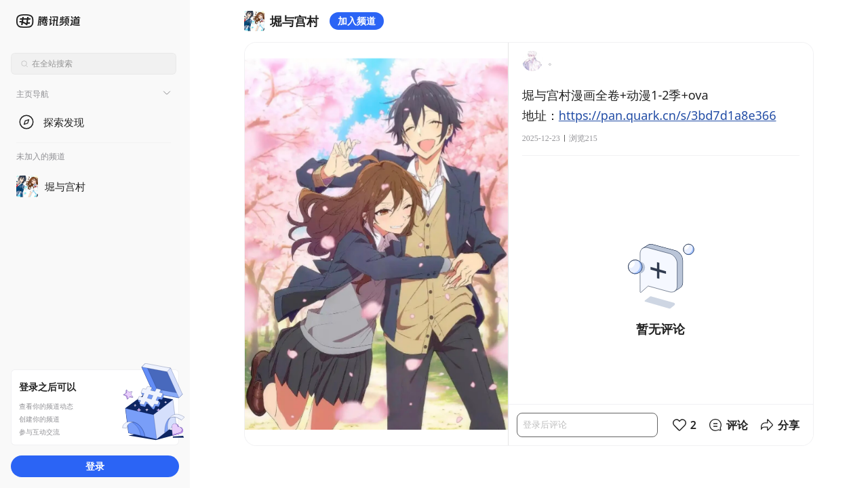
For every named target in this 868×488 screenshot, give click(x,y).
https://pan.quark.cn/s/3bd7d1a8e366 (668, 115)
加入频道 (357, 21)
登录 (95, 466)
